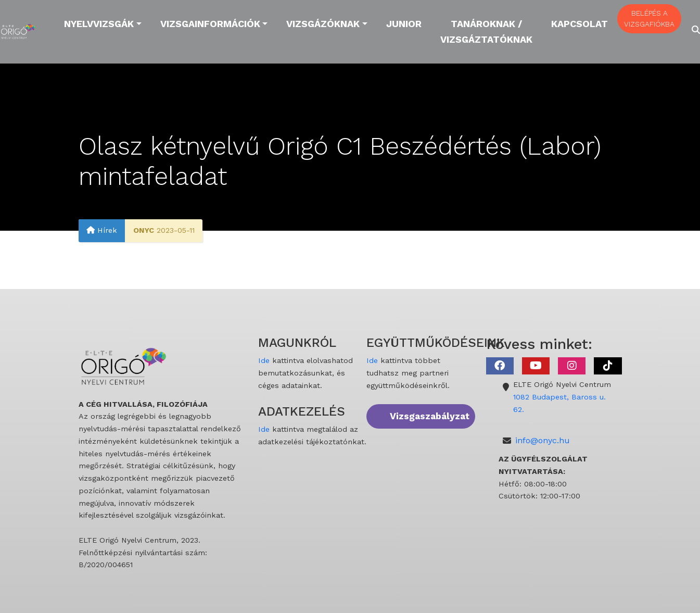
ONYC (144, 231)
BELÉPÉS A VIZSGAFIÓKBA (649, 18)
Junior (404, 24)
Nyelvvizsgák (99, 24)
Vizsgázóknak (323, 24)
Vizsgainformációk (210, 24)
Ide (264, 360)
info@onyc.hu (543, 440)
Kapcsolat (580, 24)
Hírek (102, 231)
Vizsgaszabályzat (430, 416)
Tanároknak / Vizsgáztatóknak (486, 32)
